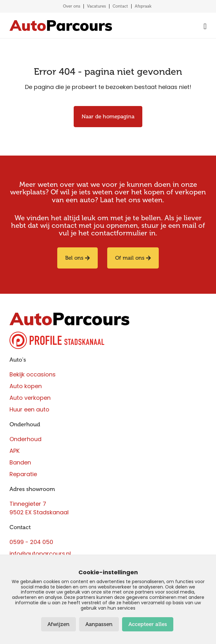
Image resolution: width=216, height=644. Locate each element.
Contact (120, 6)
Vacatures (96, 6)
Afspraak (143, 6)
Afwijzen (59, 624)
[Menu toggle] (204, 26)
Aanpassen (99, 624)
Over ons (72, 6)
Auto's (18, 360)
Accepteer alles (148, 624)
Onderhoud (25, 424)
